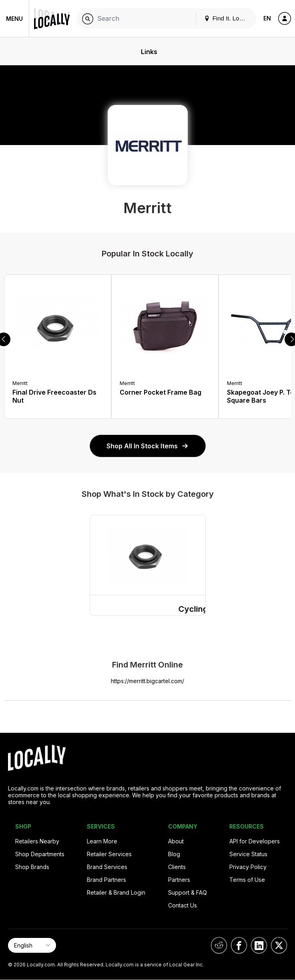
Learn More (102, 841)
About (176, 841)
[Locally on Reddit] (219, 945)
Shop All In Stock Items (148, 446)
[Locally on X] (279, 945)
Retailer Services (109, 854)
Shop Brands (32, 867)
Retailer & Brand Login (116, 892)
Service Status (248, 854)
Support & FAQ (188, 892)
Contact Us (183, 905)
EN (267, 18)
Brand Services (107, 867)
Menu (14, 19)
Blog (174, 854)
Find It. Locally (228, 18)
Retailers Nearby (37, 841)
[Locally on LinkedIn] (259, 945)
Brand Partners (106, 880)
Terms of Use (247, 880)
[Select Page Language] (32, 945)
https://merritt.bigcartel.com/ (147, 681)
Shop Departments (40, 854)
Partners (179, 880)
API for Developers (255, 841)
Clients (177, 867)
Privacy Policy (248, 867)
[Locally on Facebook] (239, 945)
